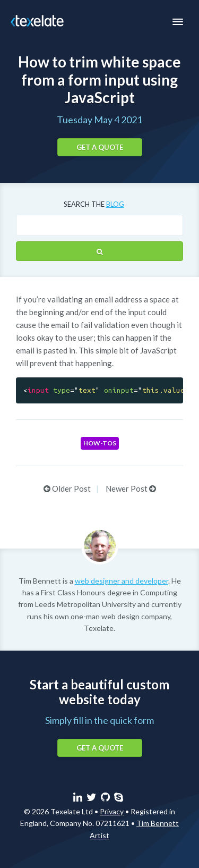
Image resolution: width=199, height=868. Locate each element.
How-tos (100, 443)
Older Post (67, 488)
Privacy (112, 811)
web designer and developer (122, 581)
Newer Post (131, 488)
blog (115, 204)
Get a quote (100, 147)
